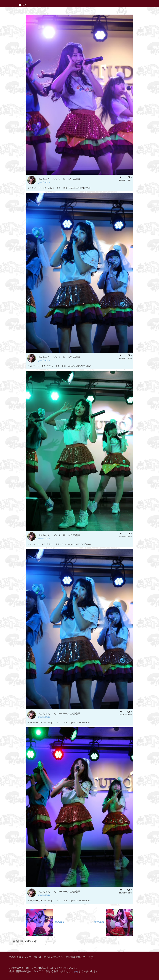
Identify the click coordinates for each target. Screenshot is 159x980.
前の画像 (46, 922)
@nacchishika (44, 182)
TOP (22, 4)
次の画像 (113, 922)
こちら (75, 971)
